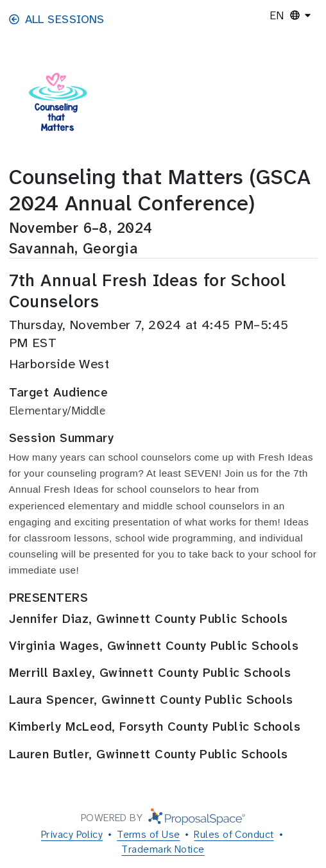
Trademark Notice (163, 849)
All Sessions (57, 19)
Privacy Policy (72, 834)
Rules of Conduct (234, 834)
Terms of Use (148, 834)
